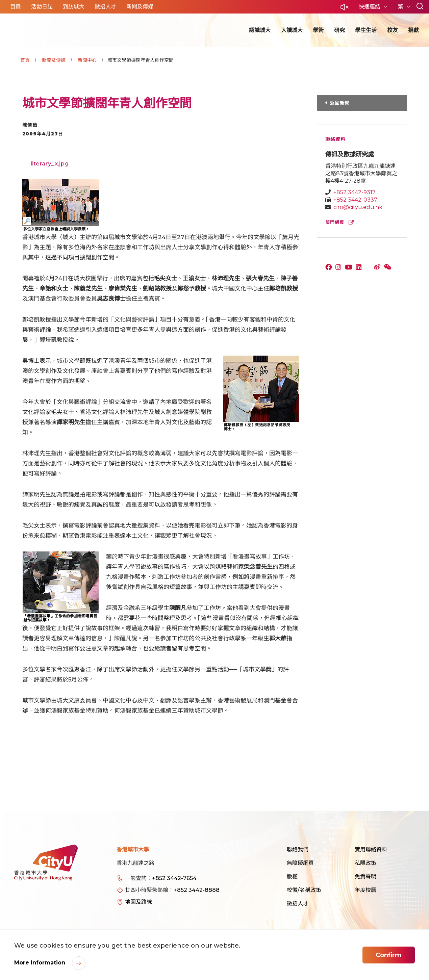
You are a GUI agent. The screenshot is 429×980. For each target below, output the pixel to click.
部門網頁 (341, 222)
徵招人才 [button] (105, 7)
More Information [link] (41, 963)
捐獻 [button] (413, 30)
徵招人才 (298, 904)
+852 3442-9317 (355, 192)
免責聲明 (365, 876)
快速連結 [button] (370, 7)
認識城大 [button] (260, 30)
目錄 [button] (16, 7)
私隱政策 (365, 863)
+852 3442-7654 (174, 878)
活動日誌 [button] (42, 7)
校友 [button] (393, 30)
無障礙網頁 (300, 863)
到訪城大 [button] (74, 7)
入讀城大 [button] (292, 30)
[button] (345, 9)
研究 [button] (339, 30)
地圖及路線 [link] (138, 902)
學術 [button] (318, 30)
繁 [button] (401, 7)
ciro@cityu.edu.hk (358, 207)
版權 (292, 876)
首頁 (25, 60)
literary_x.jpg (49, 163)
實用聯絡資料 (371, 849)
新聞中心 (87, 60)
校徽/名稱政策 (304, 890)
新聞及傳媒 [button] (140, 7)
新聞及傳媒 (54, 60)
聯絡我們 (298, 849)
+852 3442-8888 (197, 890)
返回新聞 (340, 103)
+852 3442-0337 (355, 200)
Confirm (388, 955)
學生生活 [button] (366, 30)
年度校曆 (365, 890)
